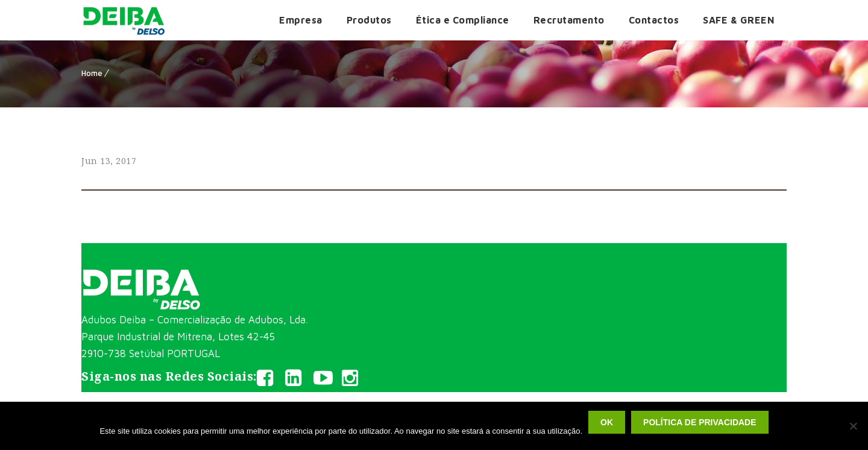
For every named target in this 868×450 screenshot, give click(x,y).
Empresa (301, 20)
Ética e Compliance (463, 20)
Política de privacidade (700, 422)
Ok (607, 422)
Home (92, 73)
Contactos (654, 20)
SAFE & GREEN (739, 20)
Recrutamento (569, 20)
